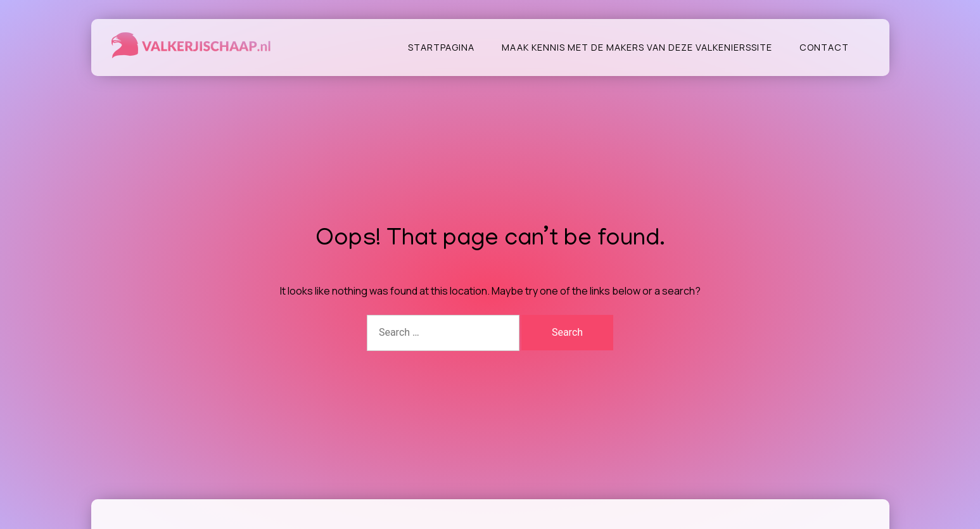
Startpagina (441, 47)
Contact (824, 47)
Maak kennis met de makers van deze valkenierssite (637, 47)
